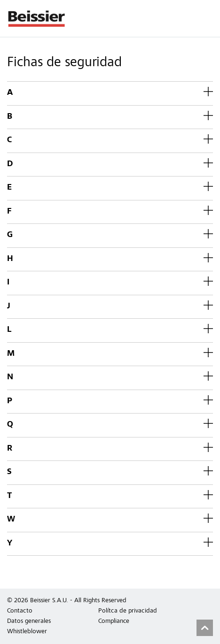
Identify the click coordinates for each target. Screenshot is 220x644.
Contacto (20, 611)
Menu (208, 18)
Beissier (37, 18)
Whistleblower (27, 632)
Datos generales (29, 621)
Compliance (114, 621)
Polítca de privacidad (128, 611)
